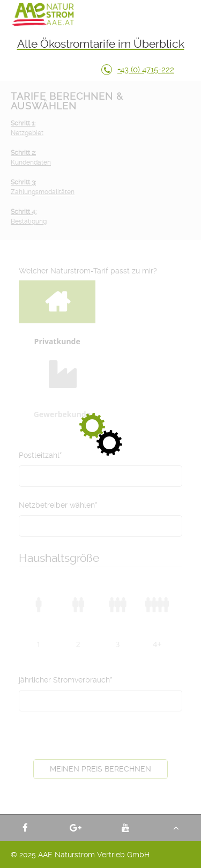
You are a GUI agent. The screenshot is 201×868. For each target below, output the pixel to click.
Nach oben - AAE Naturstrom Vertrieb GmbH (176, 828)
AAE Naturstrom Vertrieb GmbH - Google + (76, 828)
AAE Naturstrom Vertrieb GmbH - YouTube (126, 828)
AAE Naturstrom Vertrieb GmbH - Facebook (25, 828)
